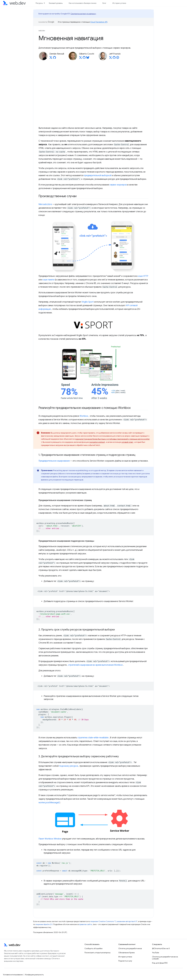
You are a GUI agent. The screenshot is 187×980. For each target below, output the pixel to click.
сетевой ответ (127, 442)
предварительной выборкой (98, 175)
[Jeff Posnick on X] (110, 58)
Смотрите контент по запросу (83, 14)
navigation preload (97, 442)
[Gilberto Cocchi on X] (80, 58)
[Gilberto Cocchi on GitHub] (84, 58)
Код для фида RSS (160, 963)
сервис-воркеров (118, 185)
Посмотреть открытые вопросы (97, 953)
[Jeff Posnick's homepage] (118, 58)
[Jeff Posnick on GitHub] (114, 58)
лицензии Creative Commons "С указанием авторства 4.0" (114, 921)
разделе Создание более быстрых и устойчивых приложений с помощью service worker (113, 439)
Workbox (84, 416)
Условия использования (13, 975)
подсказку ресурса (69, 766)
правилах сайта (85, 924)
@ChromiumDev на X (161, 948)
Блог (104, 3)
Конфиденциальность (34, 975)
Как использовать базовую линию (83, 3)
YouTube (156, 953)
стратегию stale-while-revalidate (93, 738)
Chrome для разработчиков (130, 948)
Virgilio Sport (88, 302)
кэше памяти (48, 280)
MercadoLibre (45, 204)
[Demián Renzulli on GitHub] (54, 58)
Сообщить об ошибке (93, 948)
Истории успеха (119, 3)
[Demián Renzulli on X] (51, 58)
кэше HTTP (143, 276)
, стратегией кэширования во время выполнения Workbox (95, 665)
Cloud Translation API (99, 22)
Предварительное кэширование (54, 461)
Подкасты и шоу (125, 961)
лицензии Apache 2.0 (44, 924)
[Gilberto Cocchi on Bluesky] (88, 58)
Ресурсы (39, 3)
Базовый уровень (56, 3)
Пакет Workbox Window (50, 839)
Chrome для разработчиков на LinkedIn (165, 958)
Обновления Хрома (126, 953)
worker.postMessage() (49, 803)
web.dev (42, 31)
